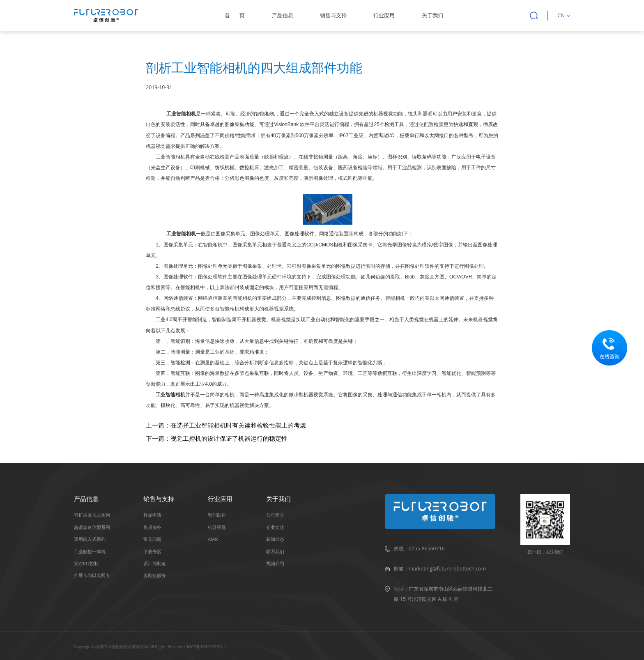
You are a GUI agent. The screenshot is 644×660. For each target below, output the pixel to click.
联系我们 (275, 551)
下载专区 (152, 551)
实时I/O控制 (86, 563)
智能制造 (217, 515)
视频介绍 (275, 563)
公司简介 (275, 515)
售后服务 (152, 527)
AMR (213, 539)
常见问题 (152, 539)
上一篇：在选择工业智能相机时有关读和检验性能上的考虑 (226, 425)
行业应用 (384, 15)
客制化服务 (155, 575)
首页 (235, 15)
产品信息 (283, 15)
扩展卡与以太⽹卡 (92, 575)
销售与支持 (333, 15)
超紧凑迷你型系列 (92, 527)
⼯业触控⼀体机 (90, 551)
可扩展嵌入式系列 (92, 515)
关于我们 (432, 15)
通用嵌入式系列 (90, 539)
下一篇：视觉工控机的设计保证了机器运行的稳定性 (217, 438)
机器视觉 (217, 527)
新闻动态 (275, 539)
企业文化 (275, 527)
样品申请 (152, 515)
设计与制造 (155, 563)
